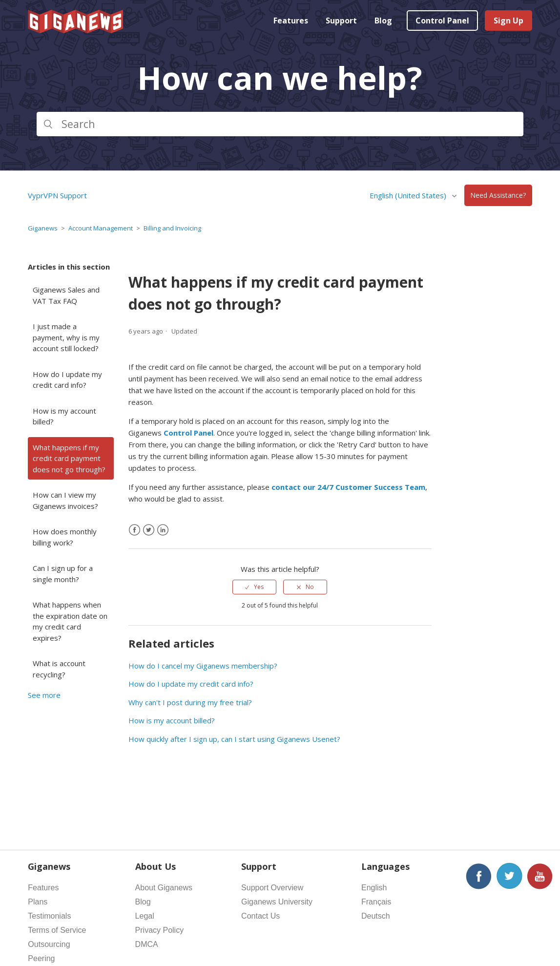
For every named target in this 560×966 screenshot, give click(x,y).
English (374, 888)
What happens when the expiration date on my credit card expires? (70, 621)
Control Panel (442, 21)
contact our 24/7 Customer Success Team (348, 487)
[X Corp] (149, 530)
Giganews (43, 228)
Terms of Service (57, 930)
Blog (383, 21)
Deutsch (376, 916)
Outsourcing (49, 944)
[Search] (280, 124)
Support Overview (272, 888)
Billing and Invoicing (172, 228)
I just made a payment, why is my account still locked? (66, 337)
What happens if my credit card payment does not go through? (69, 458)
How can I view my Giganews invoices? (65, 500)
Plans (38, 902)
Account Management (101, 228)
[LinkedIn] (163, 530)
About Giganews (164, 888)
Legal (145, 916)
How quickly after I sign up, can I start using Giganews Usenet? (234, 739)
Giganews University (277, 902)
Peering (41, 958)
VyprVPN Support (57, 195)
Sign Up (508, 21)
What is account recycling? (59, 669)
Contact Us (260, 916)
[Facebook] (135, 530)
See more (44, 695)
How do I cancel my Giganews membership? (203, 666)
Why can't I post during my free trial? (190, 702)
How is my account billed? (64, 416)
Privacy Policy (160, 930)
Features (291, 21)
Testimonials (49, 916)
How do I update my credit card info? (67, 380)
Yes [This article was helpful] (259, 587)
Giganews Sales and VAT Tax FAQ (66, 295)
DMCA (147, 944)
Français (376, 902)
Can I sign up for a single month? (63, 574)
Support (341, 21)
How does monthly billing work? (65, 537)
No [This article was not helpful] (310, 587)
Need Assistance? (498, 196)
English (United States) (409, 195)
